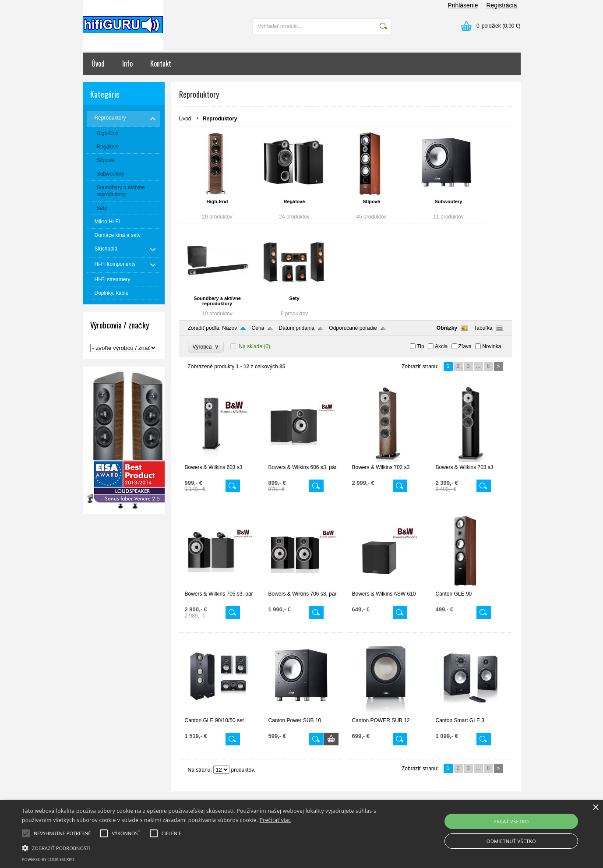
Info (127, 64)
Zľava (465, 346)
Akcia (441, 346)
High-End (217, 201)
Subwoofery (449, 201)
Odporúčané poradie (353, 328)
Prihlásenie (463, 5)
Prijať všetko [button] (511, 821)
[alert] (301, 834)
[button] (204, 847)
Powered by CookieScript (48, 859)
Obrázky (447, 328)
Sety (294, 298)
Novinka (492, 346)
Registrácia (501, 5)
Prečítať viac (275, 820)
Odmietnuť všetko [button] (511, 841)
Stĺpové (371, 201)
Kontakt (161, 64)
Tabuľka (483, 328)
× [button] (595, 808)
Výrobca (206, 347)
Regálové (294, 201)
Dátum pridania (297, 328)
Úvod (98, 64)
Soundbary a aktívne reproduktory (217, 301)
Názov (229, 328)
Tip (420, 346)
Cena (258, 328)
